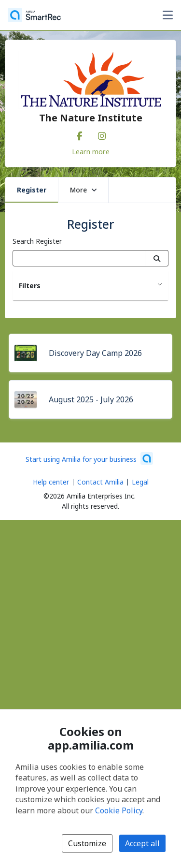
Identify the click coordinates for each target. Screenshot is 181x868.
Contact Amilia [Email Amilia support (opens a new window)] (100, 482)
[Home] (34, 15)
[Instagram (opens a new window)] (102, 134)
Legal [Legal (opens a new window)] (140, 482)
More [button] (83, 190)
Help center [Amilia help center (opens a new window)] (51, 482)
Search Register (37, 241)
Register (32, 190)
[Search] (157, 258)
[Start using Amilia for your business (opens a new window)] (89, 458)
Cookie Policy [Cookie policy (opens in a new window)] (119, 810)
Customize (87, 843)
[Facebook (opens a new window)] (80, 134)
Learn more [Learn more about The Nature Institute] (91, 151)
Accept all (142, 843)
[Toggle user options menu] (167, 15)
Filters (30, 286)
